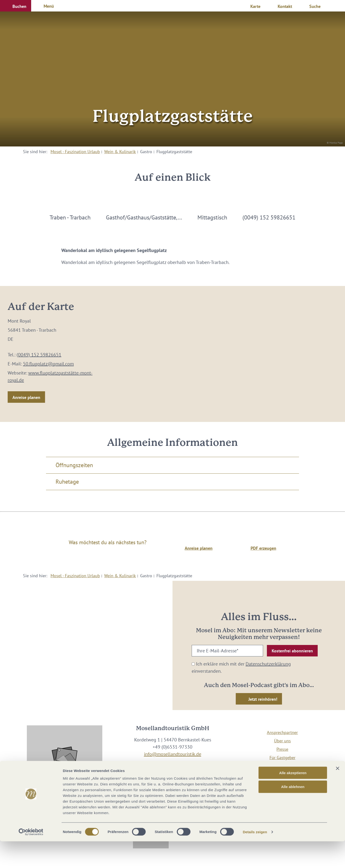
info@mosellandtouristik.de (173, 754)
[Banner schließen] (338, 795)
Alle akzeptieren (293, 799)
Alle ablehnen (293, 813)
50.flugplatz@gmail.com (48, 364)
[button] (16, 6)
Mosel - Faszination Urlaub (75, 152)
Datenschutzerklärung (268, 664)
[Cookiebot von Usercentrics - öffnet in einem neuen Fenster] (31, 859)
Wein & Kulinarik (120, 152)
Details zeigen (255, 859)
